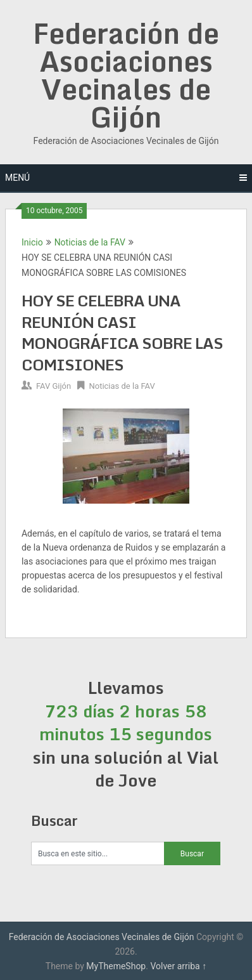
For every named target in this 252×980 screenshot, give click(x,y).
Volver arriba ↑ (178, 966)
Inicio (32, 242)
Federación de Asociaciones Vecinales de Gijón (126, 75)
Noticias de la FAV (90, 242)
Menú (17, 178)
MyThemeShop (116, 966)
